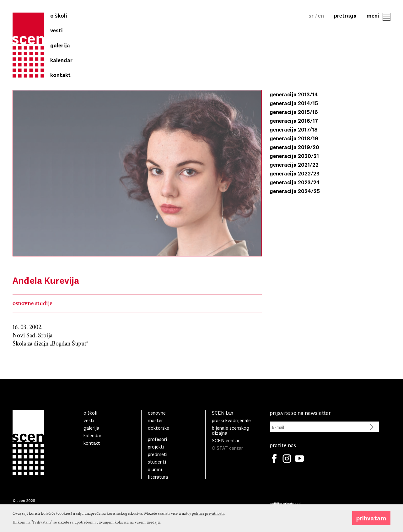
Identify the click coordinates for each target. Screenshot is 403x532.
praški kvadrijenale (231, 420)
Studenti (157, 462)
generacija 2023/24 (295, 182)
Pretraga (345, 15)
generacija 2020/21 (294, 156)
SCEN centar (226, 440)
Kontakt (60, 75)
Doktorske (159, 428)
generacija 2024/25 (295, 191)
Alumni (155, 469)
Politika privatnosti (285, 504)
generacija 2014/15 (294, 103)
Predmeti (158, 454)
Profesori (157, 439)
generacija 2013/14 (294, 94)
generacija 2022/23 (295, 173)
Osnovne (157, 413)
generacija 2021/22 (294, 164)
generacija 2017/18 (294, 129)
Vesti (56, 30)
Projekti (156, 446)
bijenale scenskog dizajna (231, 430)
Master (155, 420)
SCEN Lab (223, 413)
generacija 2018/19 (294, 138)
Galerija (60, 45)
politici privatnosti (208, 524)
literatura (158, 477)
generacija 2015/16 (294, 112)
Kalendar (61, 60)
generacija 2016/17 (294, 121)
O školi (59, 15)
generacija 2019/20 (294, 147)
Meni (379, 15)
